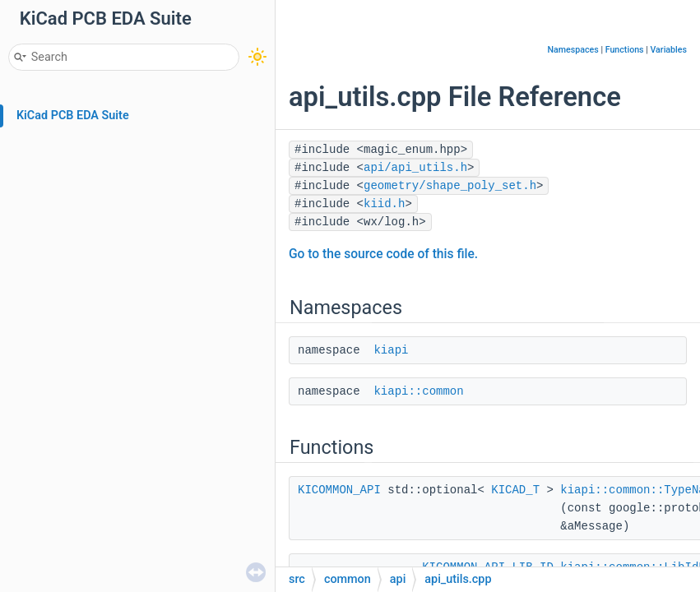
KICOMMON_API (339, 490)
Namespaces (573, 50)
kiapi (391, 350)
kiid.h (384, 204)
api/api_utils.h (415, 168)
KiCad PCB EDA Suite (73, 116)
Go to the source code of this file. (383, 254)
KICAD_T (515, 490)
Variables (668, 50)
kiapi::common (418, 391)
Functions (625, 50)
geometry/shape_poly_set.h (450, 186)
